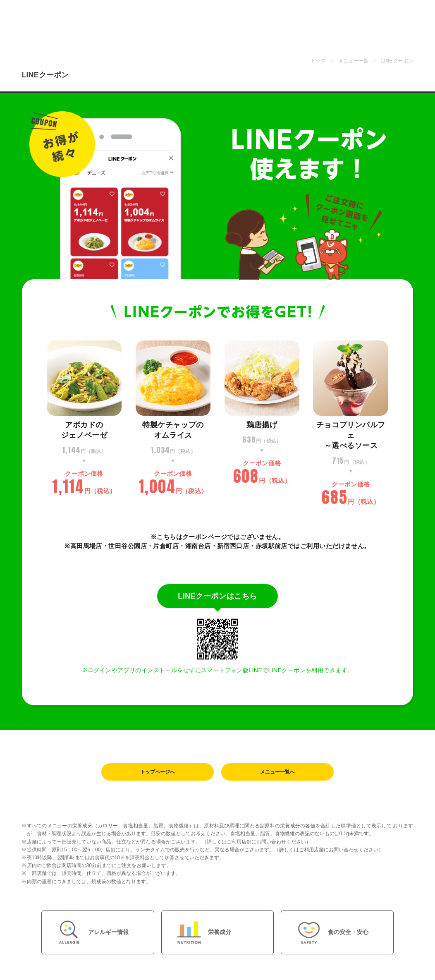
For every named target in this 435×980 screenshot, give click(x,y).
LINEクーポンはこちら (217, 596)
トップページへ (158, 772)
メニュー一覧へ (277, 772)
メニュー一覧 (354, 61)
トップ (318, 61)
